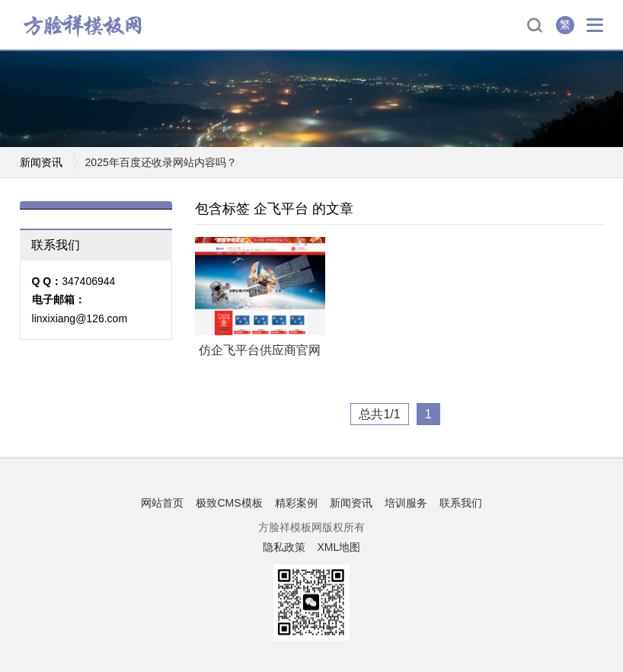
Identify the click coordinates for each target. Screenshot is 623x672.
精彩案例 (296, 503)
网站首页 (162, 503)
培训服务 (406, 503)
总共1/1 (379, 414)
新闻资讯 (351, 503)
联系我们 (461, 503)
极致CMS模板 (229, 503)
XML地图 (339, 547)
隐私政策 (284, 547)
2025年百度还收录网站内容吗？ (161, 162)
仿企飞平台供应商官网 (260, 350)
